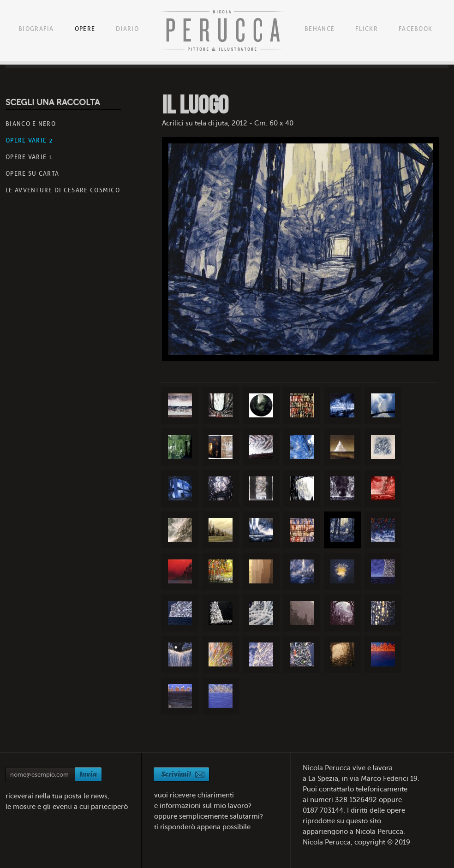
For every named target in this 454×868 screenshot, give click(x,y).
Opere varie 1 (29, 157)
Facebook (415, 29)
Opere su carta (32, 174)
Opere (85, 29)
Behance (320, 29)
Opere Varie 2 (29, 140)
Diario (127, 29)
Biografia (36, 29)
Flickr (367, 29)
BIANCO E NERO (31, 124)
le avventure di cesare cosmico (63, 190)
